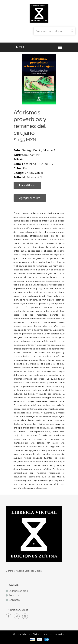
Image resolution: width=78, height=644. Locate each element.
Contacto (14, 600)
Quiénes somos (18, 591)
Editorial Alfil (34, 177)
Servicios (14, 595)
